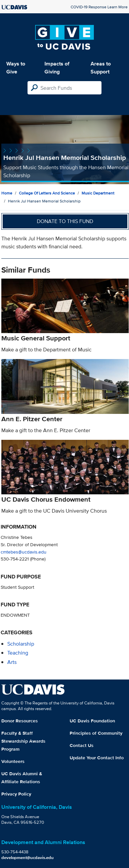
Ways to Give (16, 68)
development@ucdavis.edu (28, 858)
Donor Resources (20, 721)
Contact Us (82, 745)
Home (7, 193)
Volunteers (13, 761)
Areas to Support (101, 68)
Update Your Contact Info (97, 758)
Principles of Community (96, 733)
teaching (18, 653)
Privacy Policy (16, 794)
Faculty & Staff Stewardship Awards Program (23, 741)
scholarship (21, 644)
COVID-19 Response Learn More (99, 7)
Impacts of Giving (57, 68)
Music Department (98, 193)
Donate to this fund (65, 221)
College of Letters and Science (47, 193)
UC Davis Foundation (92, 721)
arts (12, 662)
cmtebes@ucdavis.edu (24, 552)
